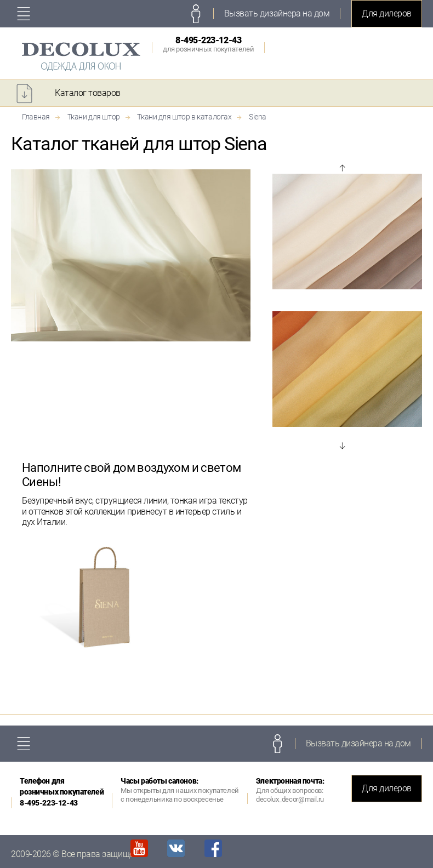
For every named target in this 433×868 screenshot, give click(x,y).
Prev (342, 168)
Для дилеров (387, 13)
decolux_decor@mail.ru (290, 799)
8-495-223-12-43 (208, 44)
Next (342, 446)
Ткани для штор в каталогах (184, 117)
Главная (36, 117)
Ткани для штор (94, 117)
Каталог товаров (88, 93)
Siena (258, 117)
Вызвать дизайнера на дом (277, 13)
